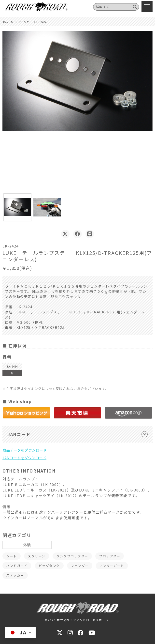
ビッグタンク (49, 566)
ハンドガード (17, 566)
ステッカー (15, 575)
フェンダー (80, 566)
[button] (17, 207)
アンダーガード (112, 566)
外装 (27, 545)
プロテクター (110, 556)
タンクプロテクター (72, 556)
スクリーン (37, 556)
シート (12, 556)
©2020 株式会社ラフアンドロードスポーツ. (78, 620)
